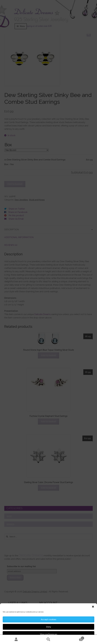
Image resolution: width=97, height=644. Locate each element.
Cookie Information (53, 640)
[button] (93, 607)
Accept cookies (49, 619)
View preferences (49, 634)
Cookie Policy (40, 640)
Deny (49, 627)
